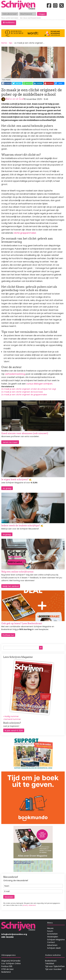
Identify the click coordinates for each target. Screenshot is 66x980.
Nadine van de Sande (15, 99)
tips (11, 43)
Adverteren (52, 945)
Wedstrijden (53, 937)
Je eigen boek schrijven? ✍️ (16, 479)
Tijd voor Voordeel (53, 969)
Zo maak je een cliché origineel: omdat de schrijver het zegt (29, 389)
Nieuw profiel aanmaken (10, 18)
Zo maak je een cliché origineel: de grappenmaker (24, 395)
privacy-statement (29, 905)
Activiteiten (52, 934)
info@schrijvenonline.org (14, 934)
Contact (51, 942)
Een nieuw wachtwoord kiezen (31, 18)
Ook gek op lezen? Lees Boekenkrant (22, 623)
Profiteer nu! (8, 635)
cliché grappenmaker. (25, 233)
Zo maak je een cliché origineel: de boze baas (22, 392)
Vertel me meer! (10, 442)
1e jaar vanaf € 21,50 (14, 731)
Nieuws (50, 928)
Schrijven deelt (54, 948)
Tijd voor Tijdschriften (55, 966)
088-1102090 (7, 937)
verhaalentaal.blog (15, 374)
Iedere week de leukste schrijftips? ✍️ (22, 525)
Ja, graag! (7, 488)
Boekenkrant (51, 961)
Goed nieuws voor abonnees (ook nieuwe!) (25, 433)
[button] (9, 23)
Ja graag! (7, 534)
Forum (50, 931)
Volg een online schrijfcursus (17, 572)
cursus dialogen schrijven (39, 384)
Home (4, 43)
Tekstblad (50, 963)
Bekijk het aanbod (11, 586)
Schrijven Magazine (56, 940)
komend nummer (13, 719)
